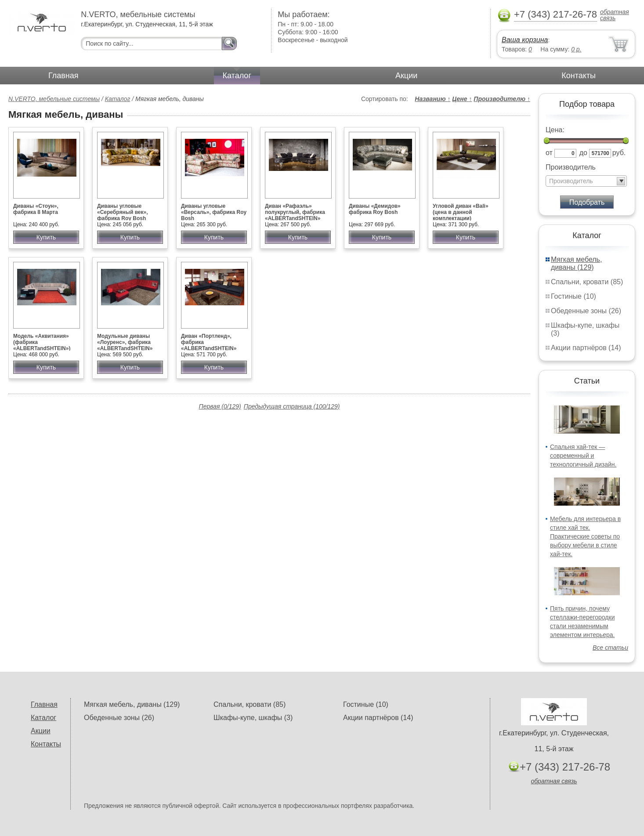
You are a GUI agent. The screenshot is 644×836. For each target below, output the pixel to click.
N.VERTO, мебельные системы (54, 99)
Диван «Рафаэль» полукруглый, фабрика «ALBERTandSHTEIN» (295, 212)
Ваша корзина (525, 40)
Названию (432, 99)
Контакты (579, 76)
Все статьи (610, 648)
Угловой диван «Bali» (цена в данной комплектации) (461, 212)
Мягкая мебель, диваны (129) (576, 263)
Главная (63, 76)
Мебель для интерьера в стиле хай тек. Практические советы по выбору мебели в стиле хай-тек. (585, 536)
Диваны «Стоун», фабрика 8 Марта (36, 209)
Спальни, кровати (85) (587, 282)
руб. (619, 153)
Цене (462, 99)
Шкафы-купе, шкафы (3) (253, 718)
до (583, 153)
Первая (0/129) (220, 406)
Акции (406, 76)
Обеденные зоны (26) (586, 311)
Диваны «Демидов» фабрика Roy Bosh (375, 209)
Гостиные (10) (573, 296)
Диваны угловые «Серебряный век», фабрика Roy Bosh (123, 212)
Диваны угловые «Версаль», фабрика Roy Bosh (214, 212)
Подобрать (587, 202)
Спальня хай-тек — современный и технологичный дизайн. (583, 456)
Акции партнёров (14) (586, 348)
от (549, 153)
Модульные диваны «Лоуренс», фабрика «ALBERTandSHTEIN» (125, 342)
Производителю (502, 99)
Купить (46, 237)
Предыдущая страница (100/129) (292, 406)
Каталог (237, 76)
